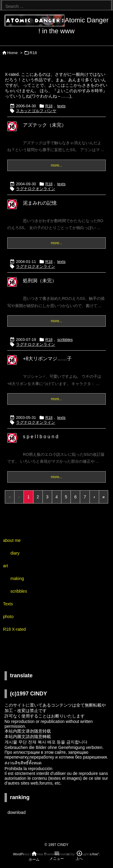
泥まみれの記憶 (40, 203)
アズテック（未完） (45, 125)
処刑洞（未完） (40, 281)
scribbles (65, 340)
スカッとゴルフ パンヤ (36, 111)
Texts (8, 604)
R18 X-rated (14, 629)
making (17, 578)
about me (12, 540)
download (17, 812)
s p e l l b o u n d (41, 437)
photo (8, 617)
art (5, 566)
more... (56, 165)
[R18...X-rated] (12, 131)
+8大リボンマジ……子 (47, 359)
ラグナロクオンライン (36, 189)
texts (61, 106)
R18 (49, 106)
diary (15, 553)
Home (13, 53)
